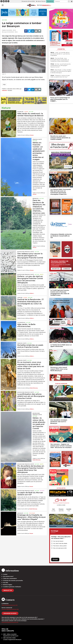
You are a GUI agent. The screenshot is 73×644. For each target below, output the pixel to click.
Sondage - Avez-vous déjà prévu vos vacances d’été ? (61, 538)
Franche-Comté (37, 139)
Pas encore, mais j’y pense (60, 546)
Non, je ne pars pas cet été (60, 548)
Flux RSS (6, 583)
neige (4, 84)
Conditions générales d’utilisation (12, 587)
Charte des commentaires (10, 578)
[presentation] (40, 71)
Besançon (36, 198)
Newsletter (8, 590)
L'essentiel (61, 49)
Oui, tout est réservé (58, 541)
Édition (39, 5)
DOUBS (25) (20, 112)
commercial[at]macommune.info (10, 609)
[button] (69, 1)
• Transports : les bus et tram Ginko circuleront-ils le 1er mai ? (60, 76)
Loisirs (26, 112)
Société (42, 491)
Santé (42, 274)
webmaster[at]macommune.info (10, 622)
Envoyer (55, 559)
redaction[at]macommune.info (10, 605)
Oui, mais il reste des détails (60, 543)
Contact (5, 574)
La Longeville (21, 322)
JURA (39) (20, 298)
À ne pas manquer (61, 384)
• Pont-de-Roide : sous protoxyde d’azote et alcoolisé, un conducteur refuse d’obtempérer (60, 60)
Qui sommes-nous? (8, 576)
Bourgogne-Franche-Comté (26, 252)
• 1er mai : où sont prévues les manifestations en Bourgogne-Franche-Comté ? (60, 65)
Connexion (67, 269)
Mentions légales (8, 585)
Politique (32, 513)
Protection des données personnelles (13, 581)
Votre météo (61, 488)
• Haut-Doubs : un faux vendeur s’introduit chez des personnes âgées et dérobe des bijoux (61, 71)
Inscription (56, 269)
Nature (4, 20)
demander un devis (10, 613)
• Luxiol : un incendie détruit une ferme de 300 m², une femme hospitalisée (60, 54)
